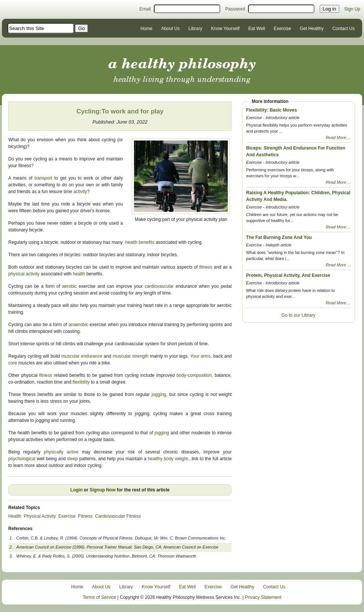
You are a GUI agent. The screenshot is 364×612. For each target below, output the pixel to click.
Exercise (283, 29)
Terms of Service (99, 597)
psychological (22, 459)
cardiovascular (159, 286)
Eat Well (257, 29)
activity (80, 192)
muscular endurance (83, 356)
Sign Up (352, 9)
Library (195, 29)
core (13, 363)
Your (195, 356)
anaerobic (78, 325)
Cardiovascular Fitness (118, 516)
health (79, 274)
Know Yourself (225, 29)
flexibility (81, 382)
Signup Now (103, 490)
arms (206, 356)
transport (43, 178)
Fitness (85, 516)
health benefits (141, 242)
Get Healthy (312, 29)
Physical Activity (40, 516)
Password (235, 9)
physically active (63, 452)
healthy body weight (168, 459)
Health (15, 516)
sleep (73, 459)
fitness (207, 267)
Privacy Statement (263, 597)
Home (146, 29)
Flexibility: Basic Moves (271, 110)
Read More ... (338, 138)
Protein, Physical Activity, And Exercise (288, 275)
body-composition (194, 375)
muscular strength (131, 356)
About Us (171, 29)
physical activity (24, 274)
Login (76, 490)
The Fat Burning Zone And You (279, 237)
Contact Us (344, 29)
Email (145, 9)
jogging (159, 394)
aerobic (70, 286)
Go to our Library (298, 315)
